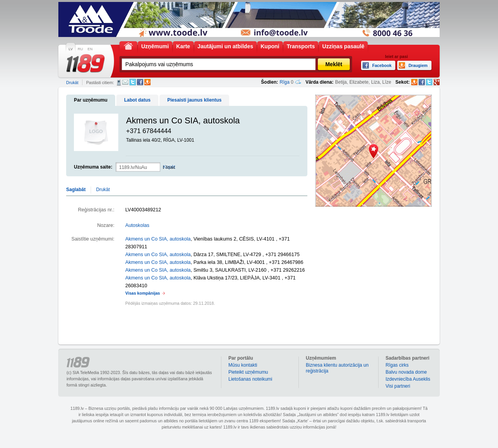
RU (80, 49)
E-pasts (125, 82)
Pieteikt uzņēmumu (248, 372)
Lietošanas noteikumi (250, 379)
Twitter (133, 82)
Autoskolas (137, 225)
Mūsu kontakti (243, 365)
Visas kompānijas (143, 293)
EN (90, 49)
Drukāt (72, 83)
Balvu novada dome (406, 372)
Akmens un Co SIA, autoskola (158, 239)
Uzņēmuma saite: (93, 167)
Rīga (285, 82)
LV (71, 49)
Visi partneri (398, 386)
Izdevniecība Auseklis (408, 379)
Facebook (140, 82)
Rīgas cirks (397, 365)
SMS (119, 83)
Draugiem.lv (147, 82)
